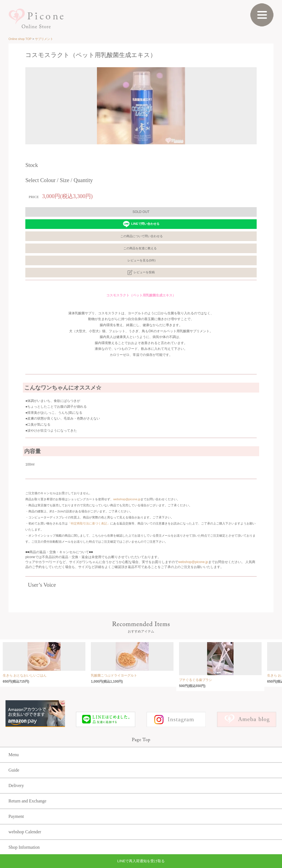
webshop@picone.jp (127, 499)
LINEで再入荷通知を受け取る (141, 861)
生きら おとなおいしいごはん (25, 675)
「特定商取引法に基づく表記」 (89, 523)
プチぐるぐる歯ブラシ (196, 680)
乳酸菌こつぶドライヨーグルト (114, 675)
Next (262, 102)
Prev (20, 102)
